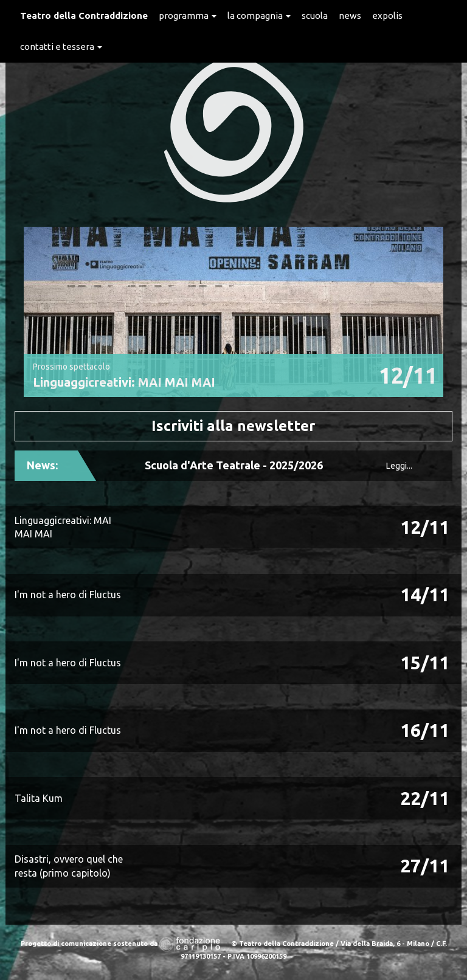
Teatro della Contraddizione (84, 16)
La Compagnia (259, 16)
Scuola (315, 16)
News (350, 16)
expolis (387, 16)
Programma (188, 16)
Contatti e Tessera (61, 47)
